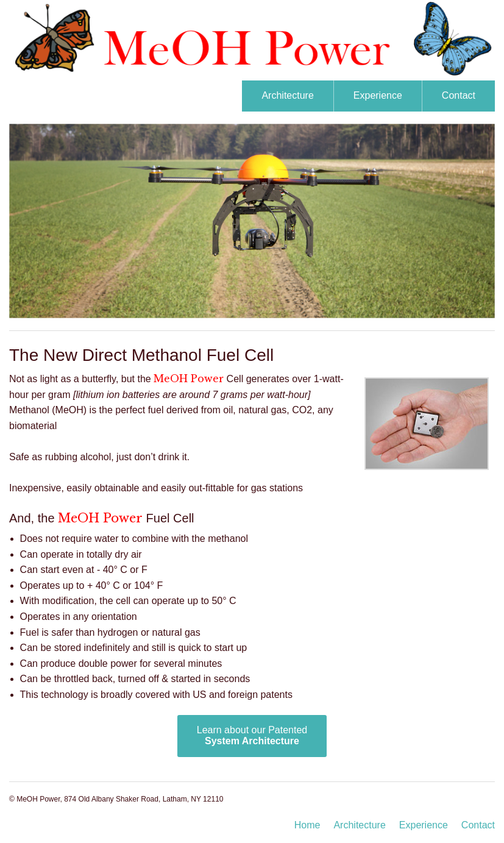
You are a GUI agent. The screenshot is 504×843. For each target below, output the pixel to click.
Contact (459, 95)
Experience (378, 95)
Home (307, 825)
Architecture (287, 95)
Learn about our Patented (252, 735)
